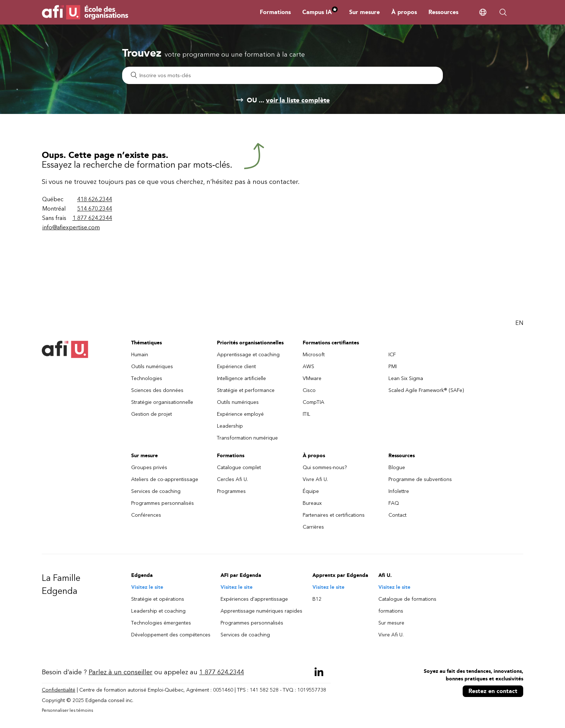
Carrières (313, 527)
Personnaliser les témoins (67, 710)
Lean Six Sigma (406, 378)
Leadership (230, 426)
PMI (393, 367)
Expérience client (236, 367)
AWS (308, 367)
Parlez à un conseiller (121, 672)
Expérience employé (240, 414)
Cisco (309, 390)
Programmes (231, 491)
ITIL (306, 414)
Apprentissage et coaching (248, 355)
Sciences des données (157, 390)
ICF (392, 355)
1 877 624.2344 (92, 218)
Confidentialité (59, 690)
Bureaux (312, 503)
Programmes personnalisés (163, 503)
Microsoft (314, 355)
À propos (404, 12)
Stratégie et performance (246, 390)
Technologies (147, 378)
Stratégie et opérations (158, 599)
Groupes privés (149, 467)
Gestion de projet (152, 414)
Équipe (311, 491)
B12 (317, 599)
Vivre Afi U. (315, 479)
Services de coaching (156, 491)
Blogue (397, 467)
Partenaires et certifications (334, 515)
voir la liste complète (298, 100)
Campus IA (320, 12)
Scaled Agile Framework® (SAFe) (426, 390)
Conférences (146, 515)
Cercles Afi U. (232, 479)
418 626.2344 (95, 199)
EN (519, 323)
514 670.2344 (95, 209)
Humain (140, 355)
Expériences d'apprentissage (254, 599)
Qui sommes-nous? (325, 467)
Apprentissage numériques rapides (261, 611)
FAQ (394, 503)
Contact (397, 515)
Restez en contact (493, 691)
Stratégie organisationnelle (162, 402)
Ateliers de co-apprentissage (165, 479)
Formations (275, 12)
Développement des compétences (171, 635)
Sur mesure (364, 12)
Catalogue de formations (407, 599)
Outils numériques (152, 367)
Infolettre (399, 491)
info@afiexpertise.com (71, 227)
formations (391, 611)
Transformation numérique (247, 438)
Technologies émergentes (161, 623)
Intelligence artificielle (241, 378)
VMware (312, 378)
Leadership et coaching (158, 611)
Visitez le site (147, 587)
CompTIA (313, 402)
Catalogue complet (239, 467)
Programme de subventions (420, 479)
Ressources (443, 12)
